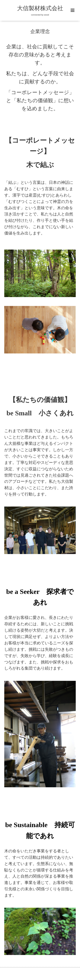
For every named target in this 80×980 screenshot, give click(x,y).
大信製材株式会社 (40, 8)
